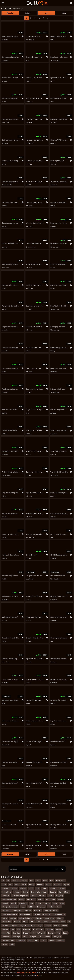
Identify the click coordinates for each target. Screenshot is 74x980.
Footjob (5, 903)
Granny (47, 903)
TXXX (52, 102)
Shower (51, 933)
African (15, 881)
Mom (39, 922)
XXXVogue (30, 102)
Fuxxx (4, 703)
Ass (51, 881)
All (46, 13)
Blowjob (23, 888)
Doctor (51, 896)
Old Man (5, 926)
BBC (10, 885)
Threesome (21, 940)
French (14, 903)
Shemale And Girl (39, 933)
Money (46, 922)
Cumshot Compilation (20, 896)
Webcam (61, 940)
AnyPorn (29, 164)
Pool (12, 929)
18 (3, 881)
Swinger (33, 937)
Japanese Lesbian (51, 911)
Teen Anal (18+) (8, 940)
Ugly (36, 940)
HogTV (28, 81)
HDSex (4, 434)
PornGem (54, 662)
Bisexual (5, 888)
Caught (44, 888)
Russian (59, 929)
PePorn (4, 206)
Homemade (41, 907)
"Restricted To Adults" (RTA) (27, 973)
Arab (38, 881)
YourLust (53, 123)
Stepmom (6, 937)
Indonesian (17, 911)
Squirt (65, 933)
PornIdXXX (5, 123)
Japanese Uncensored (42, 914)
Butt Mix (37, 3)
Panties (57, 926)
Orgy (40, 926)
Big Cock (57, 885)
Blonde (14, 888)
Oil (69, 922)
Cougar (17, 892)
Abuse (39, 976)
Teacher (47, 937)
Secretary (17, 933)
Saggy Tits (6, 933)
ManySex (29, 766)
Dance (33, 896)
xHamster (5, 40)
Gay (31, 903)
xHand (4, 289)
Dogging (59, 896)
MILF (25, 922)
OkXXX (4, 517)
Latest (28, 13)
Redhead (49, 929)
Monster (55, 922)
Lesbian (13, 918)
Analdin (4, 102)
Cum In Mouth (64, 892)
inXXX (4, 164)
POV (19, 929)
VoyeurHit (29, 123)
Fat (47, 899)
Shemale (26, 933)
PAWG (65, 926)
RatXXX (28, 185)
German (39, 903)
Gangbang (23, 903)
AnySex (53, 143)
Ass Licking (60, 881)
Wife (12, 944)
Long (64, 13)
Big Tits (66, 885)
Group (55, 903)
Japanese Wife (59, 914)
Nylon (63, 922)
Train (30, 940)
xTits (52, 40)
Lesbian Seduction (26, 918)
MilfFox (4, 81)
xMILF (28, 703)
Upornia (53, 164)
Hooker (51, 907)
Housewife (6, 911)
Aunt (4, 885)
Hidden (31, 907)
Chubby (62, 888)
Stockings (16, 937)
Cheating (53, 888)
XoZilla (4, 226)
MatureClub (30, 40)
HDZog (53, 289)
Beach (24, 885)
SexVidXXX (30, 143)
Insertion (28, 911)
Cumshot (6, 896)
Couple (25, 892)
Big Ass (40, 885)
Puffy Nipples (38, 929)
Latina (5, 918)
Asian (45, 881)
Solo (58, 933)
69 (8, 881)
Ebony (22, 899)
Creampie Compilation (39, 892)
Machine (38, 918)
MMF (32, 922)
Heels (23, 907)
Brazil (31, 888)
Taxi (40, 937)
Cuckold (53, 892)
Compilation (7, 892)
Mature (60, 918)
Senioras (5, 143)
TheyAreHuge (31, 247)
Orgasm (14, 926)
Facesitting (31, 899)
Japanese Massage (10, 914)
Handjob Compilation (10, 907)
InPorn (53, 81)
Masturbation (49, 918)
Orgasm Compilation (28, 926)
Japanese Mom (25, 914)
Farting (41, 899)
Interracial (37, 911)
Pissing (5, 929)
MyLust (53, 206)
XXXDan (4, 413)
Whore (5, 944)
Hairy (62, 903)
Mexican (17, 922)
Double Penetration (9, 899)
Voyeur (52, 940)
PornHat (53, 226)
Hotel (59, 907)
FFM (53, 899)
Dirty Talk (42, 896)
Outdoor (48, 926)
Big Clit (49, 885)
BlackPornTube (7, 185)
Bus (37, 888)
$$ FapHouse (55, 247)
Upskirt (44, 940)
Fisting (60, 899)
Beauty (32, 885)
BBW (17, 885)
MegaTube (5, 849)
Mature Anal (7, 922)
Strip (25, 937)
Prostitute (27, 929)
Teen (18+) (57, 937)
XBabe (28, 351)
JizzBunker (6, 268)
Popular (10, 13)
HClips (4, 496)
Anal (31, 881)
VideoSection (55, 60)
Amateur (24, 881)
